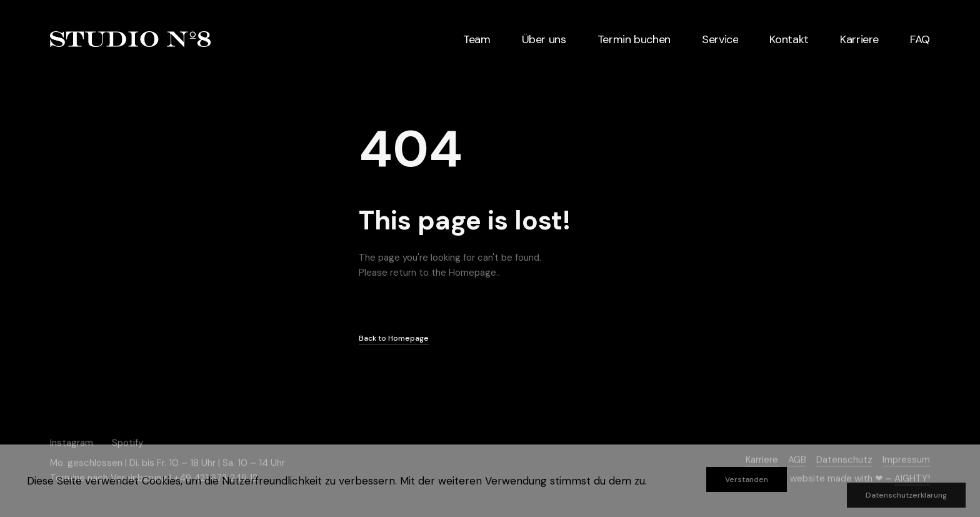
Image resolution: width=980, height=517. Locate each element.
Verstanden (747, 479)
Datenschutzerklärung (906, 495)
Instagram (72, 443)
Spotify (127, 443)
